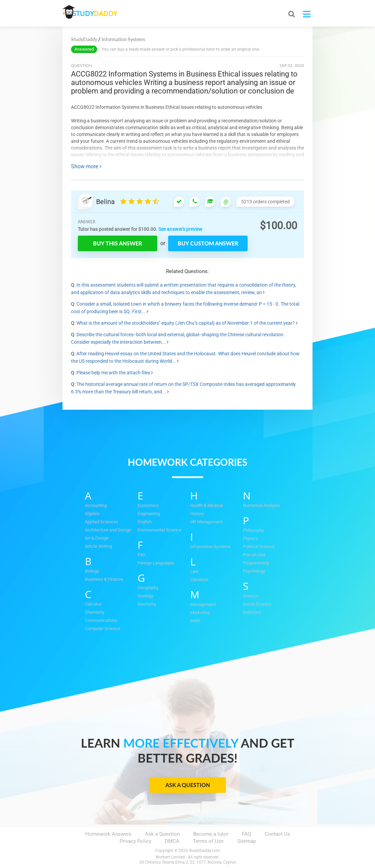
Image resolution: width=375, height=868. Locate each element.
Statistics (252, 612)
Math (195, 621)
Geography (148, 588)
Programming (256, 563)
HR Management (206, 522)
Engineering (149, 514)
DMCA (172, 841)
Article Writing (98, 546)
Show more (86, 166)
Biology (92, 571)
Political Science (259, 547)
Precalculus (254, 555)
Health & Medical (207, 505)
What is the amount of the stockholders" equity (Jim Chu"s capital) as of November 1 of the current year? (186, 323)
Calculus (93, 604)
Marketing (200, 612)
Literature (199, 580)
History (197, 514)
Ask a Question (188, 785)
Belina (105, 202)
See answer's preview (180, 229)
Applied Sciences (102, 522)
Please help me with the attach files (113, 373)
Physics (251, 538)
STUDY (99, 13)
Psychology (254, 571)
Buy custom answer (208, 243)
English (145, 522)
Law (194, 571)
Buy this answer (118, 243)
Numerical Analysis (261, 505)
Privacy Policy (135, 841)
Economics (148, 505)
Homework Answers (108, 834)
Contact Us (277, 834)
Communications (101, 620)
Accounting (96, 505)
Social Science (257, 604)
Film (142, 555)
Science (251, 596)
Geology (145, 596)
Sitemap (246, 841)
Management (203, 604)
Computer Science (103, 628)
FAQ (246, 834)
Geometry (147, 604)
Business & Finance (104, 579)
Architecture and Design (108, 530)
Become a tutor (211, 834)
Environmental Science (159, 530)
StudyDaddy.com (204, 851)
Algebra (92, 514)
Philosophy (253, 530)
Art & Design (97, 538)
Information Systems (210, 547)
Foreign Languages (156, 563)
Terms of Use (208, 841)
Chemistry (95, 612)
